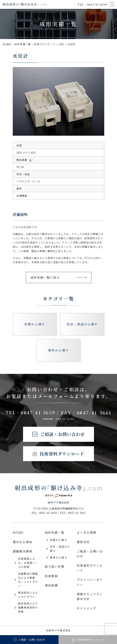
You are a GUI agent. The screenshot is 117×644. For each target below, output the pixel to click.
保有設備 (51, 586)
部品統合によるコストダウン (26, 595)
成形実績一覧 (55, 533)
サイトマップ (86, 609)
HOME (18, 533)
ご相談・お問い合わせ (58, 434)
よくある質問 (87, 533)
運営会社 (83, 542)
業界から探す (58, 350)
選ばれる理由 (23, 542)
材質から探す (35, 324)
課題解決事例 (23, 552)
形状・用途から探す (82, 324)
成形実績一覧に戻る (59, 277)
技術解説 (51, 576)
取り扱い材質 (55, 567)
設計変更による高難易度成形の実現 (26, 608)
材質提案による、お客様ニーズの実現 (26, 563)
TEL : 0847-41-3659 (32, 413)
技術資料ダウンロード (58, 454)
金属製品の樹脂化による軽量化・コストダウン (26, 580)
